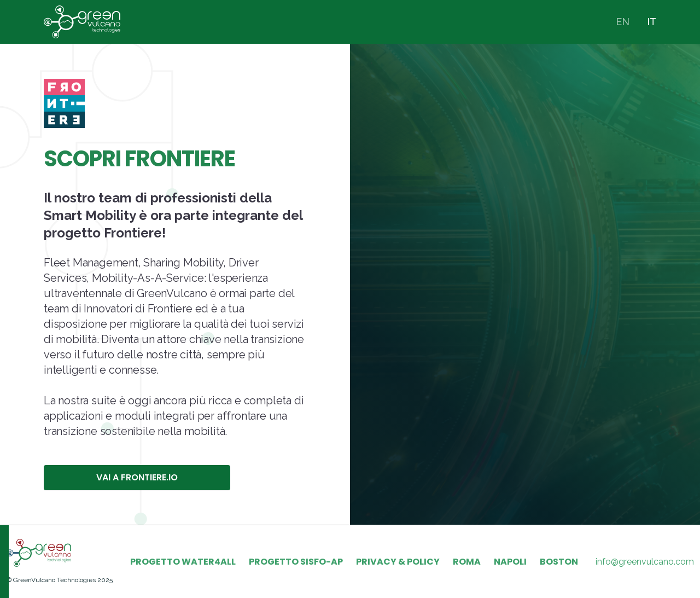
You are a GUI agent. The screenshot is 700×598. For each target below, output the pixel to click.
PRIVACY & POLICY (398, 562)
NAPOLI (510, 562)
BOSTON (559, 562)
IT (652, 22)
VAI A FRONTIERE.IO (137, 477)
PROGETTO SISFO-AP (296, 562)
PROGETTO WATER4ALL (183, 562)
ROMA (467, 562)
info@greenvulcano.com (645, 562)
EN (623, 22)
